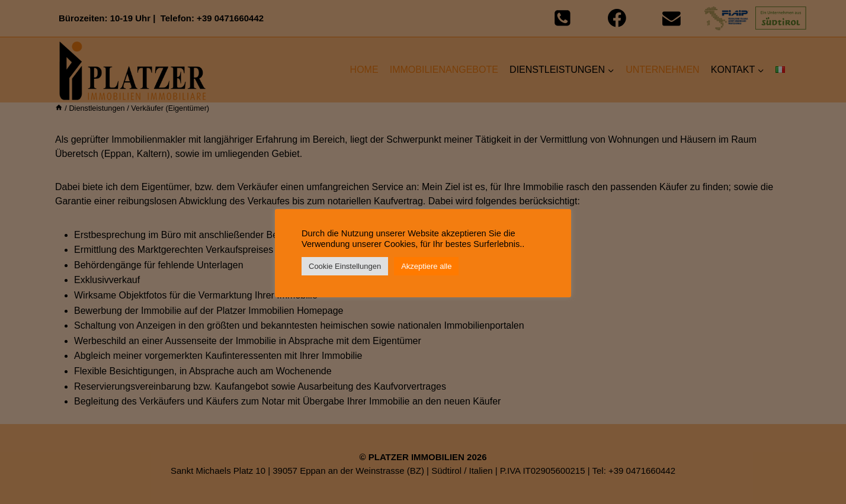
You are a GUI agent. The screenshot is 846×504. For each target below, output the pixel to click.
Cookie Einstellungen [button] (345, 266)
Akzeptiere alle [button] (426, 266)
